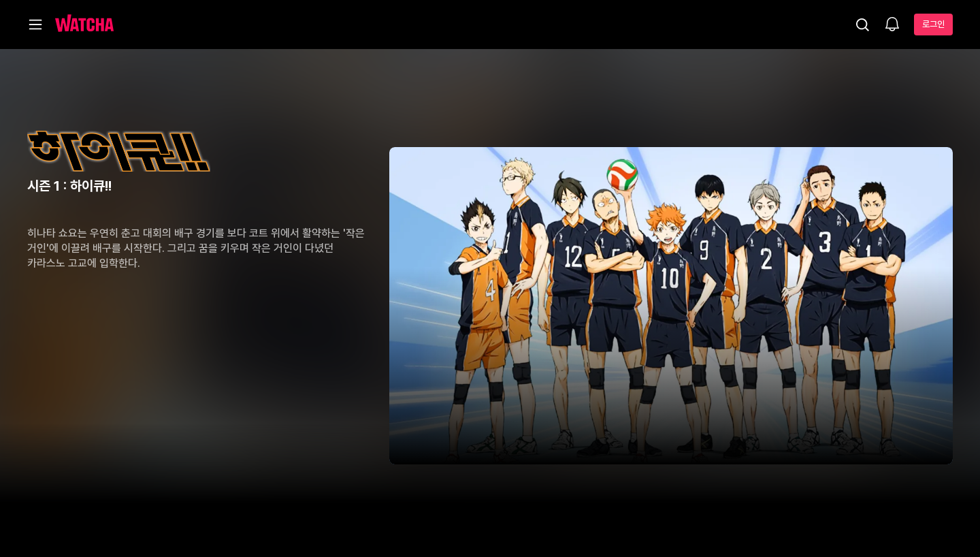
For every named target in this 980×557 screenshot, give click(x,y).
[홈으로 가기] (84, 25)
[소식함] (892, 25)
